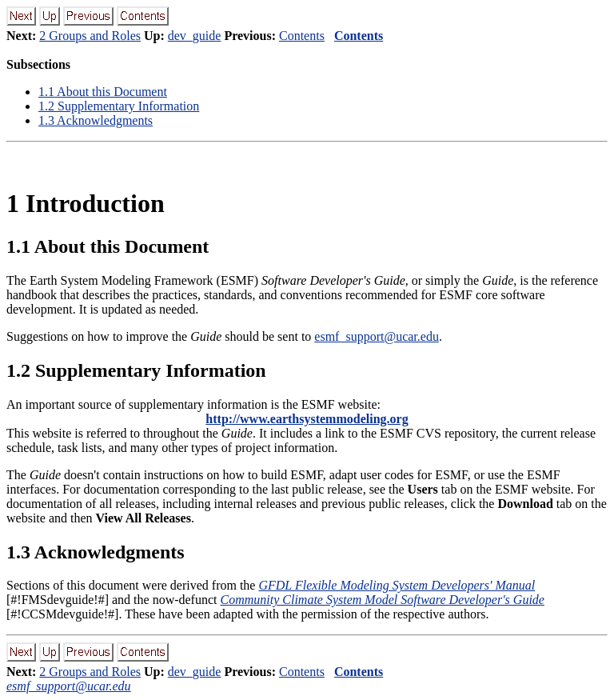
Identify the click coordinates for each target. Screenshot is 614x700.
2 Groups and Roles (90, 36)
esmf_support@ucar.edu (377, 336)
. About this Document (103, 92)
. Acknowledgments (96, 120)
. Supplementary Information (119, 106)
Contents (302, 36)
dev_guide (195, 36)
